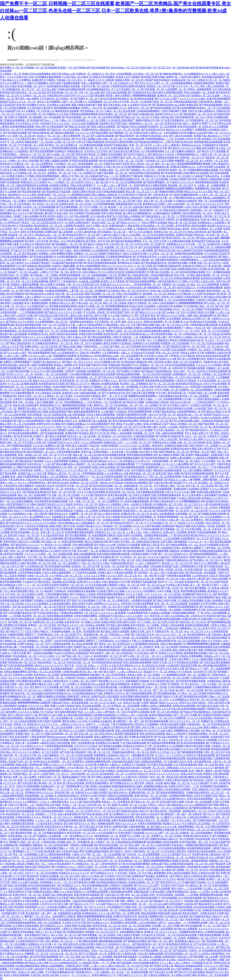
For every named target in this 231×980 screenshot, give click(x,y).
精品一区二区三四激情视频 (205, 284)
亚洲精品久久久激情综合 (135, 929)
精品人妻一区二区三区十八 (140, 192)
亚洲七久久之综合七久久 (163, 752)
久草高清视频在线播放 (41, 157)
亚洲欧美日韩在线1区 (110, 551)
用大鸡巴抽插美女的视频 (57, 566)
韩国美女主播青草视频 (99, 820)
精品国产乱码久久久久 (167, 114)
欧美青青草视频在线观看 (192, 681)
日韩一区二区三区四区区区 (140, 157)
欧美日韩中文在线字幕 (32, 827)
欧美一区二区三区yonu (29, 690)
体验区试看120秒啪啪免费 (29, 765)
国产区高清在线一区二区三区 (62, 92)
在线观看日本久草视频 (63, 517)
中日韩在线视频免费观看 (210, 288)
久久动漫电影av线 (34, 566)
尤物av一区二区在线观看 (73, 120)
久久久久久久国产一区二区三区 (59, 780)
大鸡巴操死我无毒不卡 (87, 669)
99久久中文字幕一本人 (140, 340)
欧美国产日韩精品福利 (116, 145)
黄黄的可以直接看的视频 (120, 796)
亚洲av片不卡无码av (211, 641)
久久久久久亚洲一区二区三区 (121, 576)
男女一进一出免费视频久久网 (28, 854)
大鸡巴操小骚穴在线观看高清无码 (201, 901)
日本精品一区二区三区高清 (69, 182)
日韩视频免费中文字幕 (191, 566)
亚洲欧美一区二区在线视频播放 (196, 390)
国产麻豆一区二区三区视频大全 (61, 145)
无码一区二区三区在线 (12, 604)
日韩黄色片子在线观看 (134, 765)
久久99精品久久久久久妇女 (104, 439)
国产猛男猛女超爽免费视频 (161, 743)
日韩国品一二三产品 (110, 638)
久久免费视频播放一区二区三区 (52, 322)
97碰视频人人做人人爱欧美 (27, 297)
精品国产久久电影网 (46, 269)
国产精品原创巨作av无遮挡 (40, 294)
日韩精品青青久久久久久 (28, 817)
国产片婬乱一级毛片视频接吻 (75, 250)
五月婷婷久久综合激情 (59, 105)
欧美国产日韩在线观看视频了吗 (204, 532)
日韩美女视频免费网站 (91, 340)
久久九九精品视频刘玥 (205, 257)
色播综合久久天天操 (57, 114)
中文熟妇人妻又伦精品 (178, 585)
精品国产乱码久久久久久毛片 (160, 879)
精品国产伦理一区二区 (20, 761)
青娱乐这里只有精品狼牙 (176, 210)
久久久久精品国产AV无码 (204, 783)
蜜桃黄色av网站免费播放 (30, 288)
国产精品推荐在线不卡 (197, 430)
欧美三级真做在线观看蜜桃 (137, 662)
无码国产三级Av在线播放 (26, 216)
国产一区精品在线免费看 (60, 319)
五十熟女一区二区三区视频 (192, 693)
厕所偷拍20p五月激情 (154, 204)
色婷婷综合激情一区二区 (133, 904)
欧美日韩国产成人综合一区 (216, 148)
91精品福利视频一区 (90, 393)
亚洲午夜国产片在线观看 (131, 833)
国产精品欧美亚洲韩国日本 (149, 142)
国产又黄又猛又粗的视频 (114, 92)
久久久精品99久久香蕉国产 (135, 777)
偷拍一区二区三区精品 (115, 303)
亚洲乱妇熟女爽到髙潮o (209, 492)
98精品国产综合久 (61, 703)
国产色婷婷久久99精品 (180, 337)
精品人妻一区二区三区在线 (158, 201)
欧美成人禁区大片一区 (148, 820)
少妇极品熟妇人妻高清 (157, 402)
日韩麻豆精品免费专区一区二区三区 (54, 343)
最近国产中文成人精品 (56, 213)
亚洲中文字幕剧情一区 (20, 117)
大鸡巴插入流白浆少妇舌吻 (44, 975)
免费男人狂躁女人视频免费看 (156, 706)
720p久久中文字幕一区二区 (161, 415)
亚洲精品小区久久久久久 (19, 910)
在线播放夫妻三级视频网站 (18, 845)
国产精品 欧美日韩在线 (83, 154)
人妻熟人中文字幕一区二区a (74, 176)
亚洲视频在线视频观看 (110, 511)
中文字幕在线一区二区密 (30, 145)
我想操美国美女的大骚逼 (35, 411)
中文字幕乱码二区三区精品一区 (56, 99)
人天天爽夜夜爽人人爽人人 (116, 353)
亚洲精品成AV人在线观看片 (15, 151)
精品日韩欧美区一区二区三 (41, 452)
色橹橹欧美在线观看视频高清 (183, 607)
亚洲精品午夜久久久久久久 (39, 792)
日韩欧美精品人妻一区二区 (197, 334)
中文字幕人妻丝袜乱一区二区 (30, 238)
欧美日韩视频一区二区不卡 (32, 86)
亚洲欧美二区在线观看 (161, 929)
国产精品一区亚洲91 (189, 418)
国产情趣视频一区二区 (121, 133)
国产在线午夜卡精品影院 (73, 752)
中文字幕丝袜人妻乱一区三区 (199, 306)
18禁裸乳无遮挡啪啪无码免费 (131, 415)
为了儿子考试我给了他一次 (125, 89)
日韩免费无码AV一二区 (39, 377)
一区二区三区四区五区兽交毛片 (47, 223)
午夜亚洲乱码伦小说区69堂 (61, 96)
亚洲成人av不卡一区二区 (217, 656)
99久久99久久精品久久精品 (79, 861)
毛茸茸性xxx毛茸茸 (23, 675)
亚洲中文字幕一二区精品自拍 (163, 628)
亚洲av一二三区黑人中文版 (102, 665)
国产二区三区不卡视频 (185, 715)
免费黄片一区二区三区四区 (34, 278)
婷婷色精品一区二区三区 (112, 319)
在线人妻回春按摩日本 (205, 315)
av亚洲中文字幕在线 (185, 380)
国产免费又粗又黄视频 (120, 328)
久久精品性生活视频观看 (205, 458)
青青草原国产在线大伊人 (16, 542)
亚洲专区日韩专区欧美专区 (147, 938)
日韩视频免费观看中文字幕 (41, 201)
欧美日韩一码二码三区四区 (204, 700)
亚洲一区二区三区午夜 (168, 353)
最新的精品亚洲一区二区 (131, 870)
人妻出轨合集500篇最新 (16, 731)
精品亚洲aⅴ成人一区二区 (48, 235)
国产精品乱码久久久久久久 (25, 545)
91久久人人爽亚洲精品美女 (32, 483)
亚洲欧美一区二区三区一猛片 (170, 919)
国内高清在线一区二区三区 (107, 926)
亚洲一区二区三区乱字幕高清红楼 (112, 548)
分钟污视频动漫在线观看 (19, 446)
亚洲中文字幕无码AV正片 (76, 439)
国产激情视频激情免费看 (190, 752)
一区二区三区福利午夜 (208, 244)
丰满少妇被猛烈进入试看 (195, 477)
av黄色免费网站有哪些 (61, 253)
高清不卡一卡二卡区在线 (171, 582)
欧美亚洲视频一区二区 (90, 164)
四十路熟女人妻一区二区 (198, 885)
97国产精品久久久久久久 (130, 975)
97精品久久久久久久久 (182, 182)
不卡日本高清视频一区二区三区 (213, 380)
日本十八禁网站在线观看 (57, 644)
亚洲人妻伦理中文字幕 (209, 449)
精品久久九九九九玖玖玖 (46, 380)
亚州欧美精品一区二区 (112, 774)
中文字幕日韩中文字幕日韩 (133, 195)
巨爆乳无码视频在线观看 (59, 947)
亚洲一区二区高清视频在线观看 (25, 569)
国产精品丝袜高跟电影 (29, 192)
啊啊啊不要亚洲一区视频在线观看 (123, 278)
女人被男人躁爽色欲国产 (77, 223)
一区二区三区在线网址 (15, 944)
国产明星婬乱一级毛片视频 (115, 857)
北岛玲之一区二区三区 (48, 136)
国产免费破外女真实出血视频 (154, 449)
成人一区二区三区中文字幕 (141, 669)
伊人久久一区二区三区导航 (126, 130)
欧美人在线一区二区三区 (28, 179)
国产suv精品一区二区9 (58, 154)
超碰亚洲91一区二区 (201, 210)
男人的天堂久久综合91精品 (158, 731)
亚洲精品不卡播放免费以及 (69, 151)
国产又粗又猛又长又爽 (46, 315)
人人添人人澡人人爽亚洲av (167, 145)
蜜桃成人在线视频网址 (214, 198)
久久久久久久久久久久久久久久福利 (119, 449)
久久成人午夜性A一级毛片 (134, 538)
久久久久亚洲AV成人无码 (20, 77)
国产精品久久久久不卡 (77, 384)
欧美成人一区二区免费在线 (107, 402)
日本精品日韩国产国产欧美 (183, 179)
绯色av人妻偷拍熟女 (91, 83)
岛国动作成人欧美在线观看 (201, 851)
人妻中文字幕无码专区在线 (179, 142)
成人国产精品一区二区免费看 (97, 957)
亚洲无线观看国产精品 (61, 411)
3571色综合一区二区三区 (133, 557)
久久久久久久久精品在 (215, 439)
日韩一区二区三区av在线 (98, 201)
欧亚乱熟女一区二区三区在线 (30, 92)
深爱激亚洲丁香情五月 (45, 830)
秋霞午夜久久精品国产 (77, 446)
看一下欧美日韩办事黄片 (188, 77)
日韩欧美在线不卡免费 (183, 557)
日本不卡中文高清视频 (215, 384)
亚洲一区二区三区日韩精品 (165, 712)
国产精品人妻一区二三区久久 (77, 656)
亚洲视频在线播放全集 (169, 495)
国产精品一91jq (57, 241)
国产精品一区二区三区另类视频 (95, 198)
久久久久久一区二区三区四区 (166, 594)
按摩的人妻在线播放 (181, 458)
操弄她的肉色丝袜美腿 (152, 659)
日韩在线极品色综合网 (170, 396)
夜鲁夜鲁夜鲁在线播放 (195, 653)
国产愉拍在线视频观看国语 (204, 554)
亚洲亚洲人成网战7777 (194, 548)
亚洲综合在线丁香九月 (12, 526)
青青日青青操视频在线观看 (128, 700)
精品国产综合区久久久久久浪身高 (55, 504)
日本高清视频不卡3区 (119, 470)
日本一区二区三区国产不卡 (68, 634)
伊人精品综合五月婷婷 (154, 665)
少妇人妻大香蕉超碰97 (39, 359)
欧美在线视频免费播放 (138, 864)
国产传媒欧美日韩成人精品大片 (133, 811)
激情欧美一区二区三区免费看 (101, 219)
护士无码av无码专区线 (195, 232)
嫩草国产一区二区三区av (38, 916)
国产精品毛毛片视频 (133, 402)
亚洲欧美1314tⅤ (181, 322)
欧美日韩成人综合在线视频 (125, 659)
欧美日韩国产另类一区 (122, 312)
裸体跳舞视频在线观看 (207, 182)
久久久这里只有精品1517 (121, 315)
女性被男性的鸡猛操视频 (132, 687)
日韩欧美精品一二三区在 (96, 346)
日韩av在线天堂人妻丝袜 (192, 579)
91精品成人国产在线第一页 (20, 210)
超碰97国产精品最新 (57, 238)
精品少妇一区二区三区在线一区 (84, 436)
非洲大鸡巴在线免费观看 (199, 799)
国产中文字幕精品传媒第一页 (105, 430)
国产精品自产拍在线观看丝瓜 (157, 371)
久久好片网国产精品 (114, 157)
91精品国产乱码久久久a (23, 337)
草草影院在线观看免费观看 (83, 114)
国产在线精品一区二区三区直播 (203, 96)
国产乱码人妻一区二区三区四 (89, 734)
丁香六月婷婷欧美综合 (122, 724)
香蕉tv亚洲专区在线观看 (152, 734)
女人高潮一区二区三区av (13, 306)
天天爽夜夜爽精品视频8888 (207, 687)
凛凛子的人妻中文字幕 (95, 315)
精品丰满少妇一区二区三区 (59, 560)
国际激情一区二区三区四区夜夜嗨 (108, 675)
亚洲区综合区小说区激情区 (105, 696)
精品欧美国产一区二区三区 (52, 195)
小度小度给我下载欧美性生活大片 (50, 514)
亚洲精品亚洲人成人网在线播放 (69, 415)
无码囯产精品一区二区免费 (14, 275)
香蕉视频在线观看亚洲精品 (63, 306)
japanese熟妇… (175, 923)
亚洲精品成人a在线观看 (37, 669)
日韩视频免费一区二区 (100, 102)
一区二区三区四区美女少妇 (117, 300)
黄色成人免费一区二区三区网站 (141, 569)
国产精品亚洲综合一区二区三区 (158, 216)
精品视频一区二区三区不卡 (182, 185)
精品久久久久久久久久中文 (209, 204)
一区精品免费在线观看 (117, 799)
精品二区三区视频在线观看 (46, 929)
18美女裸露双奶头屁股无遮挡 (50, 619)
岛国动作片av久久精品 (87, 792)
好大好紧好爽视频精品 (133, 167)
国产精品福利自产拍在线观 (56, 192)
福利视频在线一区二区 (106, 836)
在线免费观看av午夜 (63, 938)
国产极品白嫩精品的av (63, 464)
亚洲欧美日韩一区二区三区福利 (81, 638)
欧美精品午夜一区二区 (197, 582)
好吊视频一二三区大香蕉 (158, 650)
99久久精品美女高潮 (101, 216)
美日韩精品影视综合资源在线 (107, 662)
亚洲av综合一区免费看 (175, 532)
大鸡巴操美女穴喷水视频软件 (19, 486)
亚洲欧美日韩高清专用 (125, 916)
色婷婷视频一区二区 (86, 377)
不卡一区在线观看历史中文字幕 (137, 520)
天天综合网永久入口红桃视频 (168, 746)
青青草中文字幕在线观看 (93, 597)
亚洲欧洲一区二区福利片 (141, 647)
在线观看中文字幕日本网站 (203, 604)
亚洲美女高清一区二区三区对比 (76, 204)
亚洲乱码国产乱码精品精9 (78, 926)
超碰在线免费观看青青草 (87, 411)
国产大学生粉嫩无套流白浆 (18, 613)
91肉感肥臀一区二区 (176, 89)
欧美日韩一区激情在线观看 (104, 446)
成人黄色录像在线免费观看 (212, 665)
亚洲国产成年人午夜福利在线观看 (115, 573)
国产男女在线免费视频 (184, 108)
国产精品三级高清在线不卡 (20, 343)
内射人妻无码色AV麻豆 (160, 362)
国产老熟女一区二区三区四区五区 (112, 644)
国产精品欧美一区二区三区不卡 (82, 418)
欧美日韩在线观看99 (219, 260)
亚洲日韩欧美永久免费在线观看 (150, 185)
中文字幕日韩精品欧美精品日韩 (32, 799)
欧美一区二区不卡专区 (52, 638)
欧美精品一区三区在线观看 (216, 139)
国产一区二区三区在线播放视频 (39, 368)
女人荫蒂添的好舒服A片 (67, 796)
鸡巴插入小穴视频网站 (147, 724)
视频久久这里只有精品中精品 (100, 622)
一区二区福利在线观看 (136, 972)
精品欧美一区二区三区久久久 (57, 817)
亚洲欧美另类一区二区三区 (135, 514)
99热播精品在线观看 (97, 892)
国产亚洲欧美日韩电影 (210, 715)
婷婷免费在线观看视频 (179, 576)
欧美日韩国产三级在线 (181, 904)
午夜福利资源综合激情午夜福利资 (128, 86)
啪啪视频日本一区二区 (159, 288)
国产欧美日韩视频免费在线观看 (100, 263)
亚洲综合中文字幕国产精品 (61, 898)
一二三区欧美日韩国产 (204, 402)
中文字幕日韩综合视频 (143, 325)
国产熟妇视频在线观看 (156, 721)
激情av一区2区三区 (196, 328)
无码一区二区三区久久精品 (95, 563)
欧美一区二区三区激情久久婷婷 (27, 594)
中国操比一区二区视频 (86, 511)
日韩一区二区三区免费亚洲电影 (165, 477)
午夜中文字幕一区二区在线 (95, 86)
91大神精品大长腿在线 (185, 201)
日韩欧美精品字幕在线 (34, 328)
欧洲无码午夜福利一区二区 (172, 170)
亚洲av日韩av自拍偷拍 (104, 467)
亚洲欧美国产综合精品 (77, 433)
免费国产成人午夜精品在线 (122, 408)
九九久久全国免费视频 (56, 461)
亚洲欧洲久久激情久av (109, 765)
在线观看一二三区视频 (187, 895)
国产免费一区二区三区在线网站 (205, 517)
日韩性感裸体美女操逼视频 (81, 591)
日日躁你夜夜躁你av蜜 (157, 167)
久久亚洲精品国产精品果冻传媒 (108, 250)
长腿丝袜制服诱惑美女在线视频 (32, 185)
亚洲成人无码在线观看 (172, 625)
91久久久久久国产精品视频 (90, 96)
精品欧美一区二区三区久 (21, 235)
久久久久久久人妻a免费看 (140, 250)
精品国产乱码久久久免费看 (121, 597)
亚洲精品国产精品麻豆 (216, 650)
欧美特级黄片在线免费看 (124, 923)
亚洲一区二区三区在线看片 (187, 362)
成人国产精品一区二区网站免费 (123, 913)
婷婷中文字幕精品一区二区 (97, 387)
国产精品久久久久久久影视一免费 (174, 315)
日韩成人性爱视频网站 (191, 656)
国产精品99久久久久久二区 (108, 461)
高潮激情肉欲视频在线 (108, 650)
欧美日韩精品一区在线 (22, 269)
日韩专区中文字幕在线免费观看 (137, 604)
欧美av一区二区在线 (156, 687)
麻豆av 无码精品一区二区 (183, 424)
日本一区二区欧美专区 (86, 789)
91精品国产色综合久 (76, 678)
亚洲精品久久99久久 (72, 771)
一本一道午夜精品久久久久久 (78, 836)
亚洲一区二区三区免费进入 (70, 427)
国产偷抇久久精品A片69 (96, 244)
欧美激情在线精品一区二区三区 (84, 607)
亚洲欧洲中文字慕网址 (43, 80)
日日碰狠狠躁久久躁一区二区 (24, 430)
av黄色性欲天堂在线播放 (64, 300)
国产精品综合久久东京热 (161, 154)
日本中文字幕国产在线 (144, 495)
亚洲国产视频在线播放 (197, 455)
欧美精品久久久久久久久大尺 (74, 873)
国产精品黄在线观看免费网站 (40, 219)
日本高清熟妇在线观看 (79, 167)
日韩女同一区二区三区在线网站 (112, 588)
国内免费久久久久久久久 (112, 681)
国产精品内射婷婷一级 (127, 136)
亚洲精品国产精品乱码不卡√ (197, 594)
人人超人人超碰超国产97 (148, 563)
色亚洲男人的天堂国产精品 (113, 123)
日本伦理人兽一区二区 (121, 244)
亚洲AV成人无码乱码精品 (163, 291)
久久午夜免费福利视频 (152, 151)
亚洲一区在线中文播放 (79, 309)
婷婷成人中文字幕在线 (173, 247)
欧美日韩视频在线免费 (114, 455)
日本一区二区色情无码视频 (106, 117)
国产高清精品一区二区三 (147, 573)
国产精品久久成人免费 (191, 439)
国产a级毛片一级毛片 (121, 851)
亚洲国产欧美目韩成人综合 (154, 136)
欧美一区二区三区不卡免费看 (62, 328)
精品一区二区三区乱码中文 (135, 291)
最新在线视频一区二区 (208, 275)
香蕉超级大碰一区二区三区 (154, 421)
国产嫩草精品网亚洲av (171, 74)
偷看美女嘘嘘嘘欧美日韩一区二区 (26, 507)
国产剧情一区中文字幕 (36, 241)
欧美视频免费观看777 (174, 328)
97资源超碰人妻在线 (14, 864)
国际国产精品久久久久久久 (164, 703)
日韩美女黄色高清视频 (90, 334)
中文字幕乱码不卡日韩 (20, 969)
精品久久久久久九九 (66, 470)
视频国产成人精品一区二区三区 (34, 408)
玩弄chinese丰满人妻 (180, 402)
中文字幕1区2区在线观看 (127, 188)
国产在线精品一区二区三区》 (141, 170)
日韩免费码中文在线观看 (196, 173)
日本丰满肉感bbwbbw (69, 523)
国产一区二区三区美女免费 (126, 830)
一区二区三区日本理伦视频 (34, 857)
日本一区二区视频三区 (84, 173)
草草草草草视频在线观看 (65, 148)
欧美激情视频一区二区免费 (39, 796)
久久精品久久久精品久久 (26, 727)
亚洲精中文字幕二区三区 (122, 560)
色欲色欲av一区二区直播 (78, 489)
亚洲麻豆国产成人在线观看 (59, 232)
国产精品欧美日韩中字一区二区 (79, 235)
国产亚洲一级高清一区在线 (149, 783)
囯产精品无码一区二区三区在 (191, 622)
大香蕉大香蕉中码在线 (83, 192)
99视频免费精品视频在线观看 (203, 170)
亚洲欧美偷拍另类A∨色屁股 (192, 269)
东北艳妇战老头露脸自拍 (134, 362)
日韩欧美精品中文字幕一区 (158, 198)
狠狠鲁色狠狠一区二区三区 (88, 817)
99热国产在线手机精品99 (157, 80)
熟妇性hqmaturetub (191, 145)
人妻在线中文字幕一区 (101, 458)
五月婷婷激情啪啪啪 (104, 204)
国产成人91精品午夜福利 (65, 340)
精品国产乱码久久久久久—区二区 (18, 102)
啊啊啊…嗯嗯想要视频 (205, 480)
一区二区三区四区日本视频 (54, 740)
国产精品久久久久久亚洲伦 (20, 322)
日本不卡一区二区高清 (12, 142)
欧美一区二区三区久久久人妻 (19, 439)
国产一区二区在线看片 (135, 297)
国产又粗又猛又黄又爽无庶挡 (124, 151)
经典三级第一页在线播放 (141, 359)
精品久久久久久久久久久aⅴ (29, 588)
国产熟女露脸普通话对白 (154, 263)
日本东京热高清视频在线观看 (180, 365)
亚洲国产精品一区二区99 (172, 377)
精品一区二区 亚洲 (52, 783)
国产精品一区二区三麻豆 (203, 452)
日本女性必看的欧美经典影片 (114, 99)
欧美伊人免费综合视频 (116, 827)
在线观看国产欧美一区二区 (68, 350)
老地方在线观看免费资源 (145, 963)
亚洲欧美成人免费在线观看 (156, 641)
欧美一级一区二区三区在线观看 (151, 179)
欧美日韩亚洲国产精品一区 (25, 591)
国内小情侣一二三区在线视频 (164, 538)
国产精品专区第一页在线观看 (201, 573)
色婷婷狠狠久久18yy (179, 387)
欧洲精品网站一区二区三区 (89, 529)
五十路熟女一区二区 (11, 74)
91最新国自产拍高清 (89, 610)
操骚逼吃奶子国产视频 (207, 805)
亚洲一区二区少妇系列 (12, 263)
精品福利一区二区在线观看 (47, 117)
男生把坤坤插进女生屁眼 (180, 408)
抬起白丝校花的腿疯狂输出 (42, 885)
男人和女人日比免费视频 (118, 74)
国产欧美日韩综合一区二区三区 (178, 238)
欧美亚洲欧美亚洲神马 (188, 638)
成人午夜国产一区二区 (211, 161)
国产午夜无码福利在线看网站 (21, 458)
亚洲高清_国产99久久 (204, 814)
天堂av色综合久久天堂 (27, 123)
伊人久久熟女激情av (192, 495)
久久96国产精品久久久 (107, 904)
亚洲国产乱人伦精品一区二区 (135, 836)
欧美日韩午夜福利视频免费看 (148, 300)
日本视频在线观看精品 (104, 715)
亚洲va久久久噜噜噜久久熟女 (114, 504)
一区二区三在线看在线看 (59, 554)
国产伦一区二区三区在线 (162, 384)
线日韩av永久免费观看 (185, 929)
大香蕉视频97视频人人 (56, 848)
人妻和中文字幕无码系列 (133, 439)
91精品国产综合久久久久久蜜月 (63, 442)
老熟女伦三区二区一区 (210, 80)
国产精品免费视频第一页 (156, 182)
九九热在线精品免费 (134, 139)
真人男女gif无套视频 (82, 644)
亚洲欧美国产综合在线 (108, 839)
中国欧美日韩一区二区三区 (169, 631)
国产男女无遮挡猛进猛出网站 (123, 421)
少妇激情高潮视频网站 (148, 111)
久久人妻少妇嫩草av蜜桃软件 (181, 151)
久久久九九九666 (128, 446)
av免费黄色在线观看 (74, 226)
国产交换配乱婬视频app (73, 424)
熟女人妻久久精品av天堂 (74, 337)
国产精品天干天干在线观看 (211, 151)
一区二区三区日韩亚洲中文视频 (79, 882)
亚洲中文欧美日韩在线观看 (63, 334)
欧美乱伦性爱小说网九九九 (148, 133)
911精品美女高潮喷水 (102, 740)
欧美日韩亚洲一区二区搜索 (202, 569)
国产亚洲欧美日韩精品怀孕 (167, 266)
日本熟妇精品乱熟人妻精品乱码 (25, 650)
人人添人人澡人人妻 (46, 820)
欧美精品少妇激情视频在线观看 (196, 647)
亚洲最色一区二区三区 (59, 173)
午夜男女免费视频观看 (149, 823)
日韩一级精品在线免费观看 (169, 433)
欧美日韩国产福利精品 (163, 235)
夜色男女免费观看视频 (22, 950)
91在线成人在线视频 (89, 281)
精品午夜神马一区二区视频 (204, 446)
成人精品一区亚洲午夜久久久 (182, 960)
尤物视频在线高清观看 (22, 823)
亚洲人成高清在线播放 (178, 873)
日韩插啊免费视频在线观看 (56, 650)
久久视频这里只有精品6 (145, 229)
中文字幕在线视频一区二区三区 (16, 659)
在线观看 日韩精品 (59, 185)
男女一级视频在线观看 (96, 210)
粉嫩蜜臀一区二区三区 (187, 161)
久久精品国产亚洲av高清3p (205, 176)
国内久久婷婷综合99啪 (135, 253)
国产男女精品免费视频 (41, 257)
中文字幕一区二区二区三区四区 (63, 495)
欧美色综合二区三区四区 (47, 675)
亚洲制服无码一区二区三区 (20, 89)
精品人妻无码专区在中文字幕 (87, 808)
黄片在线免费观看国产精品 (42, 353)
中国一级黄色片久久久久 (119, 579)
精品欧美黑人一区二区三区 (137, 511)
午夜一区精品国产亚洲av (168, 548)
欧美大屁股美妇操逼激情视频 (79, 588)
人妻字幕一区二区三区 (214, 216)
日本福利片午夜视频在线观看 (50, 879)
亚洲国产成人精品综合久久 (208, 136)
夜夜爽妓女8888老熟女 (82, 322)
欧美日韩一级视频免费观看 (194, 861)
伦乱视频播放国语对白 (98, 89)
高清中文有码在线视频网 (16, 975)
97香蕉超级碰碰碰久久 (187, 154)
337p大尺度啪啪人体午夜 (107, 362)
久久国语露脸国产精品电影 (63, 610)
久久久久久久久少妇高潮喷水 (141, 591)
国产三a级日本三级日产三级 (111, 235)
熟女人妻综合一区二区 (142, 164)
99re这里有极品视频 (204, 907)
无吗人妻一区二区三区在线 (69, 294)
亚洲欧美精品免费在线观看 (189, 253)
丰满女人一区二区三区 (74, 805)
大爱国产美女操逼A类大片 (105, 557)
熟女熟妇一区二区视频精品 (134, 384)
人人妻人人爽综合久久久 (130, 672)
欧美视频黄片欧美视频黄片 (214, 786)
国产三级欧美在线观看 (102, 136)
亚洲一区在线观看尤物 (88, 631)
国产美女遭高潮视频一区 (69, 207)
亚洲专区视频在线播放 (161, 715)
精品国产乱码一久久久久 (128, 740)
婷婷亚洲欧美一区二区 (151, 210)
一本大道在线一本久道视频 (123, 452)
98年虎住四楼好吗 (108, 161)
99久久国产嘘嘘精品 (48, 755)
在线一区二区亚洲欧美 (78, 842)
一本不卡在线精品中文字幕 (90, 507)
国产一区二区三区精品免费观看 (17, 501)
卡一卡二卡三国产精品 (215, 926)
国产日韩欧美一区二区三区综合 (147, 867)
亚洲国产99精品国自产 (110, 253)
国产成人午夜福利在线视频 (52, 839)
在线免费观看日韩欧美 (39, 498)
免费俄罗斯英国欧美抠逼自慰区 (202, 845)
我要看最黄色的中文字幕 (129, 204)
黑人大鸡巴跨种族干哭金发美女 (167, 845)
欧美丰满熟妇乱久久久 (129, 665)
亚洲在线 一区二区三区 (192, 157)
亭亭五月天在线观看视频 (92, 257)
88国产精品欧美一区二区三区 (174, 452)
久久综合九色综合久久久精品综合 (175, 257)
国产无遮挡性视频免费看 (139, 693)
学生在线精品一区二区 (92, 111)
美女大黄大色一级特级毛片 (56, 548)
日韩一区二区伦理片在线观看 (194, 737)
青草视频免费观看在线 (117, 306)
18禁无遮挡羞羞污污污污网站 (173, 281)
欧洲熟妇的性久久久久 (94, 913)
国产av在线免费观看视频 (66, 247)
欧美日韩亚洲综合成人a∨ (137, 334)
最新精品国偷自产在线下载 (76, 777)
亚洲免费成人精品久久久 (65, 421)
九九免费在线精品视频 (91, 145)
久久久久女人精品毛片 (159, 557)
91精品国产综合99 (44, 486)
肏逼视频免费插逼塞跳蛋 (216, 250)
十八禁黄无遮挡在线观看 (189, 216)
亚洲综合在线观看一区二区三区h (57, 876)
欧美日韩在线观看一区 (189, 126)
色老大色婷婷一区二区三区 (200, 377)
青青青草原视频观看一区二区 (75, 275)
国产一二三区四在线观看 (35, 260)
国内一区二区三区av (165, 164)
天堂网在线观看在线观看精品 (21, 923)
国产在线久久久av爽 (166, 359)
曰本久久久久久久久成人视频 (180, 492)
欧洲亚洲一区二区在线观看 (162, 126)
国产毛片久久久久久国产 (148, 83)
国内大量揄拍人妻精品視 (104, 195)
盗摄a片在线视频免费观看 (121, 464)
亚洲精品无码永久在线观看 (25, 740)
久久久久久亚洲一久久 (138, 594)
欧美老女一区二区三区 (86, 504)
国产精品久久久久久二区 (70, 625)
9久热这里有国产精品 (63, 377)
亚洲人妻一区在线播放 (27, 743)
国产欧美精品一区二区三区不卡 (206, 560)
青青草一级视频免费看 (199, 89)
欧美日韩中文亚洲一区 (128, 622)
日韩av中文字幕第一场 (107, 947)
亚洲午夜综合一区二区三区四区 (151, 796)
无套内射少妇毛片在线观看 (123, 210)
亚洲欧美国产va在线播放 (186, 489)
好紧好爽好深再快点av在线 (187, 198)
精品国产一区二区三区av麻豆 (23, 272)
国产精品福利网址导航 (72, 210)
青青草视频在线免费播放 (67, 108)
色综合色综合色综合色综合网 (211, 356)
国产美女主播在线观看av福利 (185, 421)
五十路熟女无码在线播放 (102, 77)
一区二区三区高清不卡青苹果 (159, 219)
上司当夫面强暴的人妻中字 (113, 359)
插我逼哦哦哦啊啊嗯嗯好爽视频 (194, 164)
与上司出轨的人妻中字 (146, 653)
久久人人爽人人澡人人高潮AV (175, 963)
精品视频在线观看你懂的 (199, 758)
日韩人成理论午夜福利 (128, 935)
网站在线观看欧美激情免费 (155, 913)
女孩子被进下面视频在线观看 (65, 83)
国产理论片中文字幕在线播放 (157, 309)
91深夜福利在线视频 (144, 436)
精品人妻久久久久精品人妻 (89, 876)
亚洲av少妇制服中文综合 (218, 600)
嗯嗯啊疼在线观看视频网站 (180, 188)
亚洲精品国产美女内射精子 (90, 653)
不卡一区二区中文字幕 (154, 241)
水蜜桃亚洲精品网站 (204, 83)
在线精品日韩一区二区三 (184, 80)
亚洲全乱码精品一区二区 (141, 882)
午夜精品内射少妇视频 (53, 842)
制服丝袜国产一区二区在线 (39, 142)
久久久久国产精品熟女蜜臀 (170, 727)
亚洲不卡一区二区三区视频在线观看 (19, 384)
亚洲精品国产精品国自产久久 (123, 365)
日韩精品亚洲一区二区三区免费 (57, 229)
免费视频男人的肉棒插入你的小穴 (112, 755)
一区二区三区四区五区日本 (168, 123)
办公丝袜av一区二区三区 (145, 74)
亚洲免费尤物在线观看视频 (166, 619)
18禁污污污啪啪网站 (37, 83)
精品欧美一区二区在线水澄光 (117, 436)
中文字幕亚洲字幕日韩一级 (164, 681)
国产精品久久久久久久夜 (148, 312)
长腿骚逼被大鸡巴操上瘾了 (153, 337)
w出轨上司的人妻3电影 (196, 207)
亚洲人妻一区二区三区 (52, 532)
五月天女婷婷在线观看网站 (27, 520)
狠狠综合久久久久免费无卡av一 (37, 182)
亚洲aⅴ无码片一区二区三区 (68, 390)
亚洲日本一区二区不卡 (12, 130)
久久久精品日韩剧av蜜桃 (84, 297)
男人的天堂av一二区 (195, 684)
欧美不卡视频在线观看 (12, 634)
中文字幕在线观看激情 (185, 765)
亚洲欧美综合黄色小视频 (183, 449)
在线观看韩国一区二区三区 (25, 167)
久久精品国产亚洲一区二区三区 (156, 102)
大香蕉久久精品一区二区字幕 (92, 867)
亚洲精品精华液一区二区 (92, 331)
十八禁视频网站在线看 (79, 195)
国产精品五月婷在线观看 (94, 408)
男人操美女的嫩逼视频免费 (184, 195)
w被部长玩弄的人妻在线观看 (55, 743)
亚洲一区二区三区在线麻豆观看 (34, 938)
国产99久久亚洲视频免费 (131, 380)
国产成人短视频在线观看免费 (45, 771)
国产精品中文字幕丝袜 (83, 520)
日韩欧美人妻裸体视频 (210, 179)
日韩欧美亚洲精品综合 (177, 560)
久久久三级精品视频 (92, 442)
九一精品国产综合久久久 (99, 427)
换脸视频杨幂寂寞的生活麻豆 (127, 786)
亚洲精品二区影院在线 (81, 461)
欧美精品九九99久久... (120, 944)
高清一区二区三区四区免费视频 (32, 281)
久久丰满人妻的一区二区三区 (132, 969)
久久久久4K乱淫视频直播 (85, 123)
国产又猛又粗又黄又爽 (161, 483)
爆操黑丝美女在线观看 (67, 111)
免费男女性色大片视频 (48, 424)
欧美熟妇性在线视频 (35, 130)
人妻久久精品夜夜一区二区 (180, 204)
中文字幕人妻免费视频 (154, 873)
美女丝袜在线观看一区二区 (96, 706)
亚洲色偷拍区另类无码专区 (93, 328)
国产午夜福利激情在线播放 (120, 179)
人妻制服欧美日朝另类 (142, 755)
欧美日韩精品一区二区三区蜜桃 (157, 226)
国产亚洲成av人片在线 (56, 288)
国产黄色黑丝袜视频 (171, 173)
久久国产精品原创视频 (18, 371)
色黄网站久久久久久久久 (107, 604)
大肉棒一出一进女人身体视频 (23, 161)
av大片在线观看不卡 (107, 833)
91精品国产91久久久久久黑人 (55, 123)
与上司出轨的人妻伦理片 (40, 108)
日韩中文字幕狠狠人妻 (126, 489)
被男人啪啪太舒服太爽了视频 (87, 105)
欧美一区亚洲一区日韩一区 (173, 569)
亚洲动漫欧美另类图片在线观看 (63, 86)
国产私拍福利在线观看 (15, 133)
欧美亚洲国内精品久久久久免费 (91, 560)
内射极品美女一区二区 (49, 458)
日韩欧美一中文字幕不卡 (93, 399)
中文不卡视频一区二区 (95, 207)
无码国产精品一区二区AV (26, 774)
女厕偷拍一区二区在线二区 (40, 111)
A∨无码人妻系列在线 (85, 232)
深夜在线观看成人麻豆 (27, 489)
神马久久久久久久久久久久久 (117, 266)
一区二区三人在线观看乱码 (164, 656)
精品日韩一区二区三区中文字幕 (129, 427)
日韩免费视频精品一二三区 (159, 139)
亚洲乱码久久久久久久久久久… (117, 284)
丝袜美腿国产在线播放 (216, 495)
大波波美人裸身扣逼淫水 (55, 681)
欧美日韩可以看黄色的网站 (120, 142)
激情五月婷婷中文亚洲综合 (117, 343)
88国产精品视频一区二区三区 (112, 173)
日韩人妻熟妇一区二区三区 (59, 941)
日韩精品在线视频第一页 (16, 120)
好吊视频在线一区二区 (165, 504)
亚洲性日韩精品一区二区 (30, 644)
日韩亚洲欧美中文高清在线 (151, 408)
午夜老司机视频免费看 (157, 551)
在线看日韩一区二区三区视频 (137, 430)
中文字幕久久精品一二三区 (148, 399)
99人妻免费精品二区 (19, 851)
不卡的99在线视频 (150, 529)
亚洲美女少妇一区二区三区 (168, 232)
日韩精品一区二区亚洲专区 (216, 374)
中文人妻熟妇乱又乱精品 (48, 393)
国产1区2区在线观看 (149, 247)
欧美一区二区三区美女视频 (25, 638)
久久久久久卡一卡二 (198, 542)
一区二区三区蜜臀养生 (41, 164)
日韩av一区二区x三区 (102, 950)
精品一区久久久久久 (132, 322)
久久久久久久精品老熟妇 (21, 678)
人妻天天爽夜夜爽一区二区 (75, 136)
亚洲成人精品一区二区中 (112, 170)
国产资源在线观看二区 (47, 210)
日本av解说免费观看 (80, 374)
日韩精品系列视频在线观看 (71, 89)
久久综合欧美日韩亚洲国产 (120, 120)
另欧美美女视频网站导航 (151, 916)
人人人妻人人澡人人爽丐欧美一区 (115, 185)
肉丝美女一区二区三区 (142, 857)
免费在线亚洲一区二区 (133, 650)
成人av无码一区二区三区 (64, 935)
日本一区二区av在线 (89, 92)
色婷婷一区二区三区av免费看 (30, 960)
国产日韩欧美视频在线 (61, 511)
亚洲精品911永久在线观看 (146, 343)
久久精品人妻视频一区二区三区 (59, 579)
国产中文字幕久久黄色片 (176, 405)
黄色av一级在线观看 (121, 433)
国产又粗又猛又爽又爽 (29, 783)
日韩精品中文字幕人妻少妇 (106, 167)
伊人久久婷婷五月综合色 (57, 139)
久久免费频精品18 (193, 74)
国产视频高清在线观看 (147, 350)
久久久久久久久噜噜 (94, 576)
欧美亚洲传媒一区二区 (198, 919)
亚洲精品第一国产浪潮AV (70, 201)
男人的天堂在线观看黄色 (46, 910)
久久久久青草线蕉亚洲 (216, 631)
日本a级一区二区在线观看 (135, 638)
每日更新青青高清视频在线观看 (51, 501)
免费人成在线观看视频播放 (129, 731)
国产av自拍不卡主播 (22, 315)
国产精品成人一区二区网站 (44, 275)
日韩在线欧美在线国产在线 (164, 566)
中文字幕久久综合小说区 (202, 281)
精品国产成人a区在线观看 (13, 334)
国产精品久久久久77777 (128, 223)
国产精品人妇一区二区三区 (135, 117)
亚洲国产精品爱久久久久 (89, 526)
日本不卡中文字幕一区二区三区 (122, 507)
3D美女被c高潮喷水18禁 (59, 907)
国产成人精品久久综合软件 (145, 814)
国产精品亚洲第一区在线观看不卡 (149, 607)
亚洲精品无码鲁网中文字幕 (140, 272)
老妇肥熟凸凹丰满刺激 (64, 582)
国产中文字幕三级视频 (83, 139)
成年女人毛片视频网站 (49, 102)
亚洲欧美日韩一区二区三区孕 (94, 148)
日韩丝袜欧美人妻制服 (210, 102)
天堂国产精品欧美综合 (54, 309)
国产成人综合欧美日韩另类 (27, 607)
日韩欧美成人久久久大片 (179, 768)
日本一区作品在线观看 (90, 300)
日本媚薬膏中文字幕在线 (215, 145)
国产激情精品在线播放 (110, 746)
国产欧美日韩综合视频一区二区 (106, 486)
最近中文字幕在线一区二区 (169, 857)
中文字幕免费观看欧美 (22, 393)
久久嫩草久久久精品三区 (173, 817)
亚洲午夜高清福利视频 (145, 898)
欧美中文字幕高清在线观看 (201, 755)
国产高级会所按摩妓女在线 (63, 278)
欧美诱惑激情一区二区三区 (108, 656)
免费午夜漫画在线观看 (123, 820)
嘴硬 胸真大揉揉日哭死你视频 (98, 269)
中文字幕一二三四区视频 (143, 749)
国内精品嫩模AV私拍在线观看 (195, 777)
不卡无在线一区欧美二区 (161, 297)
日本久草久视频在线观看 (150, 954)
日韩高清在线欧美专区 (122, 563)
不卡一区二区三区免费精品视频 (126, 182)
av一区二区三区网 (96, 120)
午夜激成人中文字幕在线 (182, 356)
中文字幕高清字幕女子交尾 (29, 139)
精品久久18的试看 (131, 309)
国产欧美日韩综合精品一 (28, 548)
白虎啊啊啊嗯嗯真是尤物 (192, 501)
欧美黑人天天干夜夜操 (128, 77)
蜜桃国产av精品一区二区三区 (121, 331)
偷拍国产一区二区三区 (120, 207)
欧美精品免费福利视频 (128, 374)
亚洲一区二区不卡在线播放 (88, 343)
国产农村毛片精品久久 (135, 154)
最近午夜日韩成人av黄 (63, 74)
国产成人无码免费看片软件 (192, 359)
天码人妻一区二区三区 (99, 752)
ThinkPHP (12, 60)
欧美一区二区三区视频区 (196, 396)
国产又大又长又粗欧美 (141, 232)
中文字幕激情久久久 (113, 919)
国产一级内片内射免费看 (26, 529)
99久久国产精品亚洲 (214, 864)
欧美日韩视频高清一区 (177, 120)
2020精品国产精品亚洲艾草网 (67, 263)
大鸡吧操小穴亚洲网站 (54, 690)
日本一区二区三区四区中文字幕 (59, 325)
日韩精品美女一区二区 (198, 724)
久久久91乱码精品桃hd (34, 198)
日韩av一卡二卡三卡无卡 (60, 789)
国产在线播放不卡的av (34, 105)
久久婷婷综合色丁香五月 (16, 223)
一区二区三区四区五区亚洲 (44, 585)
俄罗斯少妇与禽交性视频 (163, 498)
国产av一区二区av (20, 687)
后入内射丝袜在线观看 (112, 418)
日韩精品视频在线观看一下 (158, 535)
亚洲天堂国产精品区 (112, 213)
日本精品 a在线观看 (95, 625)
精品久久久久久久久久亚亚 (198, 192)
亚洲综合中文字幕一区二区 (115, 260)
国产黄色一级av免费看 (27, 99)
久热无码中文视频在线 (36, 526)
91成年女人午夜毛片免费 (13, 653)
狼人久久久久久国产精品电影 (28, 213)
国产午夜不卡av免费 (104, 768)
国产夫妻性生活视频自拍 (157, 975)
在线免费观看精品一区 (189, 411)
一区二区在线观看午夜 (131, 356)
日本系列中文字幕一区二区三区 (72, 486)
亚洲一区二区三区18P (24, 136)
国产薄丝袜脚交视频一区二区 (166, 334)
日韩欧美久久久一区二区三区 (110, 532)
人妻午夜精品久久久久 (86, 359)
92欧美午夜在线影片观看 (173, 724)
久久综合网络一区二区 (138, 235)
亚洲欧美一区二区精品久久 (90, 74)
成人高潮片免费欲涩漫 (186, 105)
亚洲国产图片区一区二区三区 (60, 507)
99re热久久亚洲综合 (211, 418)
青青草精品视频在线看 (185, 102)
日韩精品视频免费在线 (161, 275)
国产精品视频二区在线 (134, 888)
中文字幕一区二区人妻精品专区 (44, 557)
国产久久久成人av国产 (166, 99)
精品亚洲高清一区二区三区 (48, 226)
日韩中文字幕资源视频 (32, 232)
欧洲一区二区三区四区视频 (185, 641)
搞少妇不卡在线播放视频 (212, 870)
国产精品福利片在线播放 (35, 253)
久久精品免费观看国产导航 (36, 421)
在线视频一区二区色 (143, 433)
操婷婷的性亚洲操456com (58, 693)
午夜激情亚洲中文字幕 (107, 901)
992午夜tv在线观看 (37, 170)
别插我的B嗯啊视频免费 (98, 761)
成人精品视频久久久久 (115, 108)
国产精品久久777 (15, 631)
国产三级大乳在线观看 (181, 136)
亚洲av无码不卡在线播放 (143, 306)
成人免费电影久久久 (40, 517)
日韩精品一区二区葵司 (199, 350)
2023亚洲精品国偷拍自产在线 (191, 219)
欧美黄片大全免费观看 (169, 319)
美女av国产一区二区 (184, 371)
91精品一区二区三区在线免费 (120, 111)
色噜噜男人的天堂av (114, 693)
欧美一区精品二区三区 (30, 455)
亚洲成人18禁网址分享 (66, 365)
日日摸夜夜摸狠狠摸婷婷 (119, 257)
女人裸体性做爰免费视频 (28, 309)
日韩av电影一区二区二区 (109, 139)
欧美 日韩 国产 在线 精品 (86, 709)
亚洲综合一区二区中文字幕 (161, 86)
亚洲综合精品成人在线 (12, 365)
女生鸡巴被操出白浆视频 (177, 789)
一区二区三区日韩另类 (54, 607)
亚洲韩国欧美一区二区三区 (204, 120)
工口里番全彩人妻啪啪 (150, 957)
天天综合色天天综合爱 (47, 250)
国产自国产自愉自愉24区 (141, 114)
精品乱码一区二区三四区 (209, 557)
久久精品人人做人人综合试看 (162, 439)
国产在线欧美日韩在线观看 (36, 266)
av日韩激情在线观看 (62, 359)
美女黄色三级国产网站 (69, 269)
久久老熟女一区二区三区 (33, 96)
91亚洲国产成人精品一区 (43, 542)
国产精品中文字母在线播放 (81, 600)
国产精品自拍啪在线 (39, 133)
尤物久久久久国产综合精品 (25, 882)
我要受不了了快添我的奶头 (63, 281)
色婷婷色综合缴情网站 (136, 483)
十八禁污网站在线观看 (86, 941)
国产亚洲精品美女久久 (136, 477)
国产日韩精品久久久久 (102, 873)
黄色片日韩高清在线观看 (75, 480)
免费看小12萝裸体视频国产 (18, 362)
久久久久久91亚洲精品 (36, 604)
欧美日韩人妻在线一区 (142, 260)
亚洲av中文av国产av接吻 (129, 424)
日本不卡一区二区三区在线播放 (41, 873)
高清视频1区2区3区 (38, 334)
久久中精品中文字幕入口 (128, 641)
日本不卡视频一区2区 (97, 226)
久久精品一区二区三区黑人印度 (158, 622)
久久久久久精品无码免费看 (91, 492)
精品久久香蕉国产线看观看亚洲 (122, 734)
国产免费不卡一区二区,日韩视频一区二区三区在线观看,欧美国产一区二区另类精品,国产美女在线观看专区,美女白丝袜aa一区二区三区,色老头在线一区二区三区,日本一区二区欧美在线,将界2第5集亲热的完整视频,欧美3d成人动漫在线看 (115, 11)
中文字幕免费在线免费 (106, 687)
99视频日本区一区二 (30, 768)
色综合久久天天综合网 (22, 749)
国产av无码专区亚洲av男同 (70, 851)
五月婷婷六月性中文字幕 (188, 139)
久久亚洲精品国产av (37, 306)
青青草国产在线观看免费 (204, 387)
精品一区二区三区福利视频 (32, 495)
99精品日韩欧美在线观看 (80, 737)
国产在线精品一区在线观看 (47, 836)
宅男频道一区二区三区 (70, 830)
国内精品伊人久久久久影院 (22, 195)
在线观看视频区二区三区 (104, 275)
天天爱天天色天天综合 (172, 885)
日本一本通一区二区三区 (82, 501)
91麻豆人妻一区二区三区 (213, 154)
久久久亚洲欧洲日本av (174, 799)
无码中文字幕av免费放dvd (201, 111)
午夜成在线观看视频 (141, 610)
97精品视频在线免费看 (121, 892)
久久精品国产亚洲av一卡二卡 (90, 229)
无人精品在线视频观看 (153, 188)
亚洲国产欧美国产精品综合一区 (192, 235)
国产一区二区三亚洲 (164, 690)
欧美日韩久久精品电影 (108, 628)
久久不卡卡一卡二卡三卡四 (190, 86)
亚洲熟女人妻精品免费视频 (25, 284)
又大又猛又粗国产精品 (66, 157)
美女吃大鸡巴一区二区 (103, 223)
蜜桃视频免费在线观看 (86, 319)
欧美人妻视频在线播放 (36, 303)
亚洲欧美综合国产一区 (115, 647)
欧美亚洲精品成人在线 (107, 356)
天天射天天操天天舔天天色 (153, 387)
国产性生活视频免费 (191, 926)
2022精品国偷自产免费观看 (167, 213)
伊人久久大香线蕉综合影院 (63, 963)
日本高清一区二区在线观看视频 (39, 207)
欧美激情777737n (53, 588)
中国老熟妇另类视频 (33, 560)
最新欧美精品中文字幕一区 (150, 120)
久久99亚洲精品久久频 (116, 473)
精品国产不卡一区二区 (185, 483)
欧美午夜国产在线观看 (49, 721)
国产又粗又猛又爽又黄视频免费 (57, 529)
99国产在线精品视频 (35, 789)
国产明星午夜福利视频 (32, 291)
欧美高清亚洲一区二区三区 (74, 380)
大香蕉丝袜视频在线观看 (175, 771)
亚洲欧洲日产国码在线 (131, 176)
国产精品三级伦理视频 (95, 390)
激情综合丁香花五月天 (153, 545)
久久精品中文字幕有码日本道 (35, 244)
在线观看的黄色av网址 (61, 647)
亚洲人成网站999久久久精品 (109, 737)
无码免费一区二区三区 (153, 768)
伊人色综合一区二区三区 (45, 204)
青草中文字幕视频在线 (20, 830)
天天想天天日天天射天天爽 (170, 669)
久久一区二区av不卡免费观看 (203, 545)
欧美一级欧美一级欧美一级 (203, 771)
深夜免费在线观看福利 (166, 260)
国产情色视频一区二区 (152, 89)
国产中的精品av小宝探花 (83, 594)
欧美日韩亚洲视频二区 (144, 517)
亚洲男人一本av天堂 (92, 108)
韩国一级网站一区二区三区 (134, 901)
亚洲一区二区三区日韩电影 (215, 331)
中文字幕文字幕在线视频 (159, 765)
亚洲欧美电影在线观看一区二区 (186, 864)
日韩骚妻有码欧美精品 (181, 796)
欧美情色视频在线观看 (193, 709)
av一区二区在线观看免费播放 (177, 83)
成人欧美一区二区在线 (178, 176)
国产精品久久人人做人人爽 (178, 480)
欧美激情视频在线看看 (22, 126)
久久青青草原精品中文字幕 (18, 892)
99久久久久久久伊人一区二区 (82, 619)
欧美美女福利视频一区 (147, 817)
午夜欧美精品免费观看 (209, 935)
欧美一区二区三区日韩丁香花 (127, 201)
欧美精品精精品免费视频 (187, 278)
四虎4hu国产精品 (160, 864)
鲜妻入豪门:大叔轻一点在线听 (162, 427)
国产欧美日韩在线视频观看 (66, 408)
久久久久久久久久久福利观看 (209, 768)
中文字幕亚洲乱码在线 (49, 480)
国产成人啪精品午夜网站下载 (169, 455)
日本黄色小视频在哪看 (63, 266)
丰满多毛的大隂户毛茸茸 (116, 164)
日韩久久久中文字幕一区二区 (30, 114)
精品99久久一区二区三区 (33, 154)
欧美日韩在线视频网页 (219, 99)
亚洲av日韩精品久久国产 (156, 424)
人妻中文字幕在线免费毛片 (91, 325)
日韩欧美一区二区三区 (167, 579)
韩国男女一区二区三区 (72, 585)
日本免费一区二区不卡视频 (160, 161)
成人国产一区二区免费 (69, 368)
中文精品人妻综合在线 (162, 117)
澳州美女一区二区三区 (91, 157)
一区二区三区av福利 (46, 89)
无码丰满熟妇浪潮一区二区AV (190, 117)
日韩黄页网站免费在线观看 (204, 325)
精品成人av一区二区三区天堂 (177, 563)
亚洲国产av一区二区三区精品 (167, 836)
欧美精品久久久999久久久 (137, 461)
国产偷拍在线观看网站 (211, 105)
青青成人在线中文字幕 (192, 353)
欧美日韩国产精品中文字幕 (93, 365)
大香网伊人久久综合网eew (110, 569)
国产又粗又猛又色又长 (142, 634)
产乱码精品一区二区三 (66, 164)
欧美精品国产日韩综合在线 (206, 241)
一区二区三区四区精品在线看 (141, 319)
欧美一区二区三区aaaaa (153, 585)
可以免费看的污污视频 (119, 907)
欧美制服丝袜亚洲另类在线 (216, 950)
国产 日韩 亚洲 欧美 (158, 195)
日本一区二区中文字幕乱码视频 (88, 179)
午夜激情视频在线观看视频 (59, 746)
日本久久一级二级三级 (96, 182)
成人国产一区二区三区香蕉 (189, 690)
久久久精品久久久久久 (32, 746)
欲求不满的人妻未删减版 (174, 542)
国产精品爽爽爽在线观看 (21, 879)
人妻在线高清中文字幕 (155, 148)
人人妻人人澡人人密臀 (15, 356)
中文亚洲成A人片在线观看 (192, 291)
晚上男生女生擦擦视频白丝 (137, 213)
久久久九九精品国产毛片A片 (176, 854)
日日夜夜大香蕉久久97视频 (20, 176)
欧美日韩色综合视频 (33, 331)
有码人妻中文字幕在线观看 (49, 126)
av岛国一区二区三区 (64, 142)
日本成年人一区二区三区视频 (144, 588)
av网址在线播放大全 (99, 659)
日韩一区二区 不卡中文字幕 (57, 455)
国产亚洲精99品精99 (163, 105)
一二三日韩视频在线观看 (30, 312)
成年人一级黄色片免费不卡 (197, 123)
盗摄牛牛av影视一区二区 (91, 306)
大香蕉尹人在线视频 (75, 371)
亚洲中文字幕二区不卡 (142, 631)
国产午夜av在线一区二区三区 (87, 303)
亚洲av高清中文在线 (102, 489)
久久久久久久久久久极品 (193, 99)
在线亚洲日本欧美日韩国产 (147, 207)
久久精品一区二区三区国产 (178, 507)
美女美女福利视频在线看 (28, 325)
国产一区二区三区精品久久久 (118, 83)
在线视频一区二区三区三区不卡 (121, 247)
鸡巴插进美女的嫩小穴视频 (182, 263)
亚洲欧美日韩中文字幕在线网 (197, 619)
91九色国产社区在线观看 (173, 350)
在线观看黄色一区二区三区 (101, 371)
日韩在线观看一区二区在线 (34, 647)
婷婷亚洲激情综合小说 (55, 467)
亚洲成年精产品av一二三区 (44, 120)
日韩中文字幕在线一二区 (125, 337)
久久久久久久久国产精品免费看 (91, 133)
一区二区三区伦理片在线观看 (62, 198)
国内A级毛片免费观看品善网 (167, 92)
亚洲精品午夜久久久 (60, 303)
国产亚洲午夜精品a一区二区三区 (192, 830)
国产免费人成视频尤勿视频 (54, 161)
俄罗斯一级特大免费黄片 (119, 96)
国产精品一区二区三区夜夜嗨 (126, 346)
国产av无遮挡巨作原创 (172, 573)
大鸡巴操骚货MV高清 (175, 133)
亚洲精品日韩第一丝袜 (12, 684)
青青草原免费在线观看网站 (111, 594)
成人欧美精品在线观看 (142, 99)
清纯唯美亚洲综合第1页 (191, 340)
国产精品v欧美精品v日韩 (95, 814)
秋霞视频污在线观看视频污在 (151, 597)
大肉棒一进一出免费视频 (125, 387)
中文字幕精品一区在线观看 (77, 888)
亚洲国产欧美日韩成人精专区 (174, 229)
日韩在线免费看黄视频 (47, 176)
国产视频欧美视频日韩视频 (169, 192)
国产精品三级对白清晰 (165, 600)
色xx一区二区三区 (194, 631)
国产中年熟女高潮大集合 (111, 288)
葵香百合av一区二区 (138, 108)
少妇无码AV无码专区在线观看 (211, 371)
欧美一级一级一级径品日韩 (164, 777)
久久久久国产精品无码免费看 (85, 802)
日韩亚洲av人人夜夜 (119, 634)
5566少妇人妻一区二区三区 (207, 337)
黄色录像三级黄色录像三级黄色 (157, 77)
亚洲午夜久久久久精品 (89, 582)
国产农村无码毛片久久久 (19, 523)
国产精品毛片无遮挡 (46, 399)
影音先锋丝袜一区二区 (130, 861)
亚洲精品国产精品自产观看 (176, 526)
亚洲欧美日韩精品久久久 (183, 167)
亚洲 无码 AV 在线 (159, 616)
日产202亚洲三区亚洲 (215, 253)
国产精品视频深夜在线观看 (131, 467)
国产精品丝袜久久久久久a (180, 805)
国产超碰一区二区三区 (20, 622)
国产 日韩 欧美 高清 (145, 315)
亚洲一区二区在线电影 (79, 467)
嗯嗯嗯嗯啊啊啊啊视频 (191, 303)
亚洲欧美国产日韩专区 (78, 696)
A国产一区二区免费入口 (74, 102)
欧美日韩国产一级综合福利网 (30, 737)
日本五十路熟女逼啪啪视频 (100, 415)
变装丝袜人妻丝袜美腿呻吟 (142, 848)
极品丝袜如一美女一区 (118, 325)
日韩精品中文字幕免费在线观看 (68, 188)
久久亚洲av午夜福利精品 (211, 954)
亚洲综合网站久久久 (68, 399)
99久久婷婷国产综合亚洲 (82, 238)
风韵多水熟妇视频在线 (22, 619)
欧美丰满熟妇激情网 (33, 709)
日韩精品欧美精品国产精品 (215, 421)
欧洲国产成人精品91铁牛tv (113, 792)
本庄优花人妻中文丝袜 (33, 449)
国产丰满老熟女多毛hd (140, 92)
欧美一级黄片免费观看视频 (39, 365)
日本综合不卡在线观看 (128, 545)
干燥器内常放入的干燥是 (216, 362)
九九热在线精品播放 (60, 604)
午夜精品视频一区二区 (86, 498)
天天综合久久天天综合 (96, 151)
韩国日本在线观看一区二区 (158, 322)
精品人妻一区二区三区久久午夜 (172, 325)
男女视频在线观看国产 (214, 77)
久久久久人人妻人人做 (40, 356)
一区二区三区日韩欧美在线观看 (106, 477)
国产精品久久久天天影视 (72, 731)
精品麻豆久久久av (172, 823)
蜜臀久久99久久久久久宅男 (57, 765)
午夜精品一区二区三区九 (69, 80)
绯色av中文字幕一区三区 (125, 102)
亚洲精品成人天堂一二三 (116, 442)
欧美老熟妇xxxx (86, 356)
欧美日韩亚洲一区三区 (39, 415)
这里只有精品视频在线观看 (110, 192)
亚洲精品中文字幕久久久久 (103, 380)
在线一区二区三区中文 (209, 263)
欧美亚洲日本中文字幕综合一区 (61, 827)
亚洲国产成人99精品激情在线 (133, 275)
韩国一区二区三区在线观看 (76, 557)
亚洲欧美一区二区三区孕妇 (171, 96)
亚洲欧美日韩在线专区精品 (217, 910)
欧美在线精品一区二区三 (155, 740)
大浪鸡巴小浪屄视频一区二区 (211, 300)
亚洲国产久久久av (210, 489)
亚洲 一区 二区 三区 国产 (131, 161)
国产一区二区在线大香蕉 (26, 229)
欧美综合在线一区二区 (79, 662)
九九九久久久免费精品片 (26, 802)
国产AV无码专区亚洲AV (39, 247)
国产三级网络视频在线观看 (106, 309)
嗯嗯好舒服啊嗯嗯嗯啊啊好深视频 (161, 861)
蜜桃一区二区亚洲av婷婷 (211, 765)
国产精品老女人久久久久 (38, 148)
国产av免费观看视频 (119, 390)
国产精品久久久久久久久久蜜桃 (184, 148)
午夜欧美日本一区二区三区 (98, 700)
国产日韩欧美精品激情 (205, 820)
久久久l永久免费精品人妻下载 (48, 446)
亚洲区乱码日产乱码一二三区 (184, 786)
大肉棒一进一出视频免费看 (211, 185)
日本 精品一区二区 (210, 731)
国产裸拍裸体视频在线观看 (49, 861)
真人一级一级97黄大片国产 (152, 576)
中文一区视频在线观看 (218, 272)
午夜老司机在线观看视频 (150, 480)
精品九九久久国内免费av (206, 563)
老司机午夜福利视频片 (97, 783)
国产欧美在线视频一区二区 (76, 117)
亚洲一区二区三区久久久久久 (162, 418)
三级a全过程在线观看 (83, 901)
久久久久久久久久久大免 (95, 368)
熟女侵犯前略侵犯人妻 (199, 634)
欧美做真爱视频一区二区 (147, 284)
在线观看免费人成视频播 (75, 458)
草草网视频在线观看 (93, 473)
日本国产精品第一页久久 (61, 170)
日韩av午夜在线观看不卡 (83, 185)
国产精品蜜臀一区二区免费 (204, 957)
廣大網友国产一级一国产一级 (128, 721)
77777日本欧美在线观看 (148, 464)
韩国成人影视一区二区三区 (129, 80)
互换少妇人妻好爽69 (90, 353)
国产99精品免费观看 (176, 545)
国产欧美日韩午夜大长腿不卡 (29, 436)
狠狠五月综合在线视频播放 (36, 74)
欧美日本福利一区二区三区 (113, 114)
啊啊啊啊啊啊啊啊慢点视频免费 (203, 644)
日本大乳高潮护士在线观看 (211, 167)
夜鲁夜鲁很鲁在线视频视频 (208, 142)
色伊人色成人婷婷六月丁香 (199, 433)
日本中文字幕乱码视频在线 (90, 142)
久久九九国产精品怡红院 (94, 495)
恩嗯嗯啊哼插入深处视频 (53, 167)
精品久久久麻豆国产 (177, 734)
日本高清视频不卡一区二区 (32, 319)
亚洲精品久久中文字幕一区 (42, 944)
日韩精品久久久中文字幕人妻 (165, 709)
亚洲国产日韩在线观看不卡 (189, 297)
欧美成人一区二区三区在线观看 (213, 108)
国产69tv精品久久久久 (211, 607)
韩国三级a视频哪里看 (125, 480)
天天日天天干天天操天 (86, 746)
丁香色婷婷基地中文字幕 (112, 864)
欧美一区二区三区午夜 (64, 492)
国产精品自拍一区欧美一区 (204, 780)
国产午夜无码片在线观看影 (115, 610)
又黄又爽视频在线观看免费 (150, 492)
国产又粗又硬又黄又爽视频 (141, 393)
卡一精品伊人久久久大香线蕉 (99, 80)
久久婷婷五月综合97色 (139, 105)
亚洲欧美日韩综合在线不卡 (197, 836)
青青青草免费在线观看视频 (56, 520)
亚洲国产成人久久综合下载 (32, 473)
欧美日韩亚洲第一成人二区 (194, 842)
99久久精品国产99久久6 (12, 111)
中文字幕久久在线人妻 (156, 356)
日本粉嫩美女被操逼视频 (48, 77)
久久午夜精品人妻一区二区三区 (30, 173)
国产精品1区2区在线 (75, 126)
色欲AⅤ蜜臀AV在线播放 (130, 219)
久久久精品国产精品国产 (38, 263)
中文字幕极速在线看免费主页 (135, 947)
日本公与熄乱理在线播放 (82, 758)
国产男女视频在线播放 (39, 188)
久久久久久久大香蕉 (35, 554)
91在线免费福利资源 (55, 600)
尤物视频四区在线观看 (65, 356)
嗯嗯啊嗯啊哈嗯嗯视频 (144, 96)
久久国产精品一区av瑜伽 (75, 77)
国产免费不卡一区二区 (86, 99)
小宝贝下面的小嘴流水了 (37, 631)
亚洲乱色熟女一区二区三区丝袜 (41, 346)
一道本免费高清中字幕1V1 (36, 935)
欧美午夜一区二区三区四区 (175, 678)
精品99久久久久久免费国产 (180, 130)
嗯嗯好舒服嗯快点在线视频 (51, 696)
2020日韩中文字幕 (148, 452)
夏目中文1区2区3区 (100, 433)
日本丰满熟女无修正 (142, 470)
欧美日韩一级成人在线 (70, 315)
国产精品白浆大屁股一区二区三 (192, 467)
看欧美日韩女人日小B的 (75, 721)
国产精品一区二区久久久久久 (77, 362)
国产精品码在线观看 (160, 108)
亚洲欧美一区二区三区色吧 (84, 483)
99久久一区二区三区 (184, 309)
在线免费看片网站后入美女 (39, 684)
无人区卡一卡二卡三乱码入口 (170, 755)
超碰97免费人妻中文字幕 (62, 526)
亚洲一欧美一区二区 (14, 551)
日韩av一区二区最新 (125, 960)
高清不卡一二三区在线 (98, 724)
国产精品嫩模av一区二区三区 (67, 244)
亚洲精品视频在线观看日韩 (213, 551)
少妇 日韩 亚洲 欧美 (168, 910)
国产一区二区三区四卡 (142, 390)
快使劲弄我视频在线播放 (192, 272)
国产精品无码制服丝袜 (118, 684)
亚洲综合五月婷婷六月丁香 (197, 266)
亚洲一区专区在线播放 (162, 895)
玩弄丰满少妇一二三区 (39, 464)
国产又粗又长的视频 (217, 579)
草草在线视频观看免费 (140, 411)
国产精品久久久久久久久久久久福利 (63, 312)
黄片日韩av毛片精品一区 (122, 542)
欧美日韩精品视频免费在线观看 (154, 331)
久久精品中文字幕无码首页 (37, 582)
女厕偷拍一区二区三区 (112, 972)
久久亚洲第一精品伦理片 (151, 446)
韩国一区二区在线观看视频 (212, 201)
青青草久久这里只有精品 (113, 669)
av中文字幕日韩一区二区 (80, 768)
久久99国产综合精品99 (204, 294)
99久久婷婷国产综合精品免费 (85, 213)
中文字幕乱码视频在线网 (133, 743)
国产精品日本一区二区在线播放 (63, 130)
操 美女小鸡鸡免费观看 (88, 266)
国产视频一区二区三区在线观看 (36, 350)
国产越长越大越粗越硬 (62, 133)
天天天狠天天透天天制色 (13, 377)
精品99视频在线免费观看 (78, 969)
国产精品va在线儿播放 (208, 238)
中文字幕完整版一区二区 (198, 529)
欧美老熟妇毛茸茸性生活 (189, 384)
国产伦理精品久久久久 (218, 743)
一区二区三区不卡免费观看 (171, 718)
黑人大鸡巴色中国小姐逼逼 (74, 910)
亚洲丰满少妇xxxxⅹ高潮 (93, 684)
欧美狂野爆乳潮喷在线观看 (79, 532)
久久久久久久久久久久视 (19, 380)
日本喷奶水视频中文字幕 (144, 554)
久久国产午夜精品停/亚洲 (74, 659)
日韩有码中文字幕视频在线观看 (188, 368)
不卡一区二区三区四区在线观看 (61, 331)
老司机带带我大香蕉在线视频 (144, 173)
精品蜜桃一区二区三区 (155, 294)
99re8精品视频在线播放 (27, 966)
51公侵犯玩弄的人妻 (136, 288)
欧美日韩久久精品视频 (79, 879)
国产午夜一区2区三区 (172, 588)
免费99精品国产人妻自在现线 (124, 226)
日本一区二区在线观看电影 (107, 888)
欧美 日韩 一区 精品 (185, 275)
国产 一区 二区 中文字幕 (115, 396)
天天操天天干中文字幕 (22, 250)
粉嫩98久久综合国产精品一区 (203, 133)
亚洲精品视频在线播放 (97, 851)
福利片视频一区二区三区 (177, 783)
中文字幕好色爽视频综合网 (60, 972)
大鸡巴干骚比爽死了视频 (174, 111)
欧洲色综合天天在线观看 (203, 322)
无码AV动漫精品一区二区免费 (199, 92)
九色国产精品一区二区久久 (55, 774)
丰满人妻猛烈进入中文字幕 (116, 582)
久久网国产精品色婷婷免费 (27, 467)
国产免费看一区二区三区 (185, 870)
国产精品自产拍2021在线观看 (132, 126)
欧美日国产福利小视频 (168, 473)
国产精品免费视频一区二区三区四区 (97, 935)
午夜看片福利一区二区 (49, 777)
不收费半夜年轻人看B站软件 (96, 130)
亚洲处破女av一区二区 (141, 123)
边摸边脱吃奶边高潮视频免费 (131, 842)
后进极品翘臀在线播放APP (113, 848)
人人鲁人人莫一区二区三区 (213, 195)
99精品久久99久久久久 (73, 724)
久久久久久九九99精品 (61, 260)
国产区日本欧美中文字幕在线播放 (21, 901)
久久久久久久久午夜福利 (209, 365)
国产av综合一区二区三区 (217, 303)
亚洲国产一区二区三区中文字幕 (115, 789)
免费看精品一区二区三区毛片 (195, 628)
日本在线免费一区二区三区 (85, 774)
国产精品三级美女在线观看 (101, 126)
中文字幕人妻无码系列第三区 (171, 393)
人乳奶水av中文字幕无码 (109, 238)
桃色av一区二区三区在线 (47, 659)
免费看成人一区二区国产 (40, 641)
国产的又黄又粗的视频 (166, 737)
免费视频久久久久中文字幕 (181, 244)
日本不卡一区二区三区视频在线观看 (142, 238)
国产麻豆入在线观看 (40, 300)
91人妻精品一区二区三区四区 (57, 396)
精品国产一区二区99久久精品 (176, 820)
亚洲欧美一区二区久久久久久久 (90, 907)
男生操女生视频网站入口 (120, 399)
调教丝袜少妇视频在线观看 (105, 384)
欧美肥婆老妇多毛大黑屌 (52, 384)
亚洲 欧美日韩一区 (113, 334)
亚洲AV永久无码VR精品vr (84, 272)
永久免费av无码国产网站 (184, 975)
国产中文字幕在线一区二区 (93, 954)
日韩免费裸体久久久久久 (134, 628)
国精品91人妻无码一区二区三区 (64, 473)
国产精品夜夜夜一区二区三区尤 (196, 114)
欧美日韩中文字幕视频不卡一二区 (122, 529)
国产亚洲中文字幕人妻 (161, 966)
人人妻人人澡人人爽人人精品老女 (144, 532)
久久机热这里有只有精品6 (38, 387)
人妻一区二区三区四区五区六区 (83, 284)
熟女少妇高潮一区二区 (166, 272)
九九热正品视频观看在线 (82, 569)
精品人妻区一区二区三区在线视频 (18, 424)
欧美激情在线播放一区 (63, 631)
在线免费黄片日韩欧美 (64, 916)
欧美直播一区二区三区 (12, 789)
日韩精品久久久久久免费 (119, 229)
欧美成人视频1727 (79, 477)
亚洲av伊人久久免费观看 (215, 126)
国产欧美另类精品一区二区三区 (181, 954)
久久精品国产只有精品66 (114, 411)
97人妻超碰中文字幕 (82, 548)
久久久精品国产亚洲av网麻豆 (23, 888)
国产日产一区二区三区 (148, 678)
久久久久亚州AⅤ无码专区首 (18, 470)
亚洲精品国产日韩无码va (111, 616)
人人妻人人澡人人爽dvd (102, 966)
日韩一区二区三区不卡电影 (116, 607)
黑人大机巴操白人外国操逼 (127, 216)
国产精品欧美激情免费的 (80, 690)
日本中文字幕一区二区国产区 (150, 244)
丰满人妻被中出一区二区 (100, 405)
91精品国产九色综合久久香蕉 (49, 969)
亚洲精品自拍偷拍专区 (167, 157)
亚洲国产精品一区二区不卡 (29, 734)
